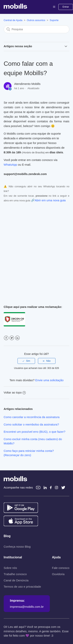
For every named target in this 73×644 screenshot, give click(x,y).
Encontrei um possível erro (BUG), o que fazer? (35, 432)
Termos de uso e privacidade (22, 587)
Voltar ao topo (15, 392)
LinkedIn (17, 338)
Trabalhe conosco (15, 574)
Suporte (54, 20)
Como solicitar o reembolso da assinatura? (31, 424)
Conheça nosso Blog (17, 547)
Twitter (12, 338)
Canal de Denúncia (16, 580)
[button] (54, 7)
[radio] (26, 361)
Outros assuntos (36, 20)
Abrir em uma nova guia (50, 200)
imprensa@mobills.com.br (27, 607)
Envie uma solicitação (49, 380)
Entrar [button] (66, 7)
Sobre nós (10, 568)
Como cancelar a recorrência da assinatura (32, 417)
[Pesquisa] (37, 29)
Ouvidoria (58, 574)
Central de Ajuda (13, 20)
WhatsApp (10, 165)
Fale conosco (61, 568)
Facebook (6, 338)
